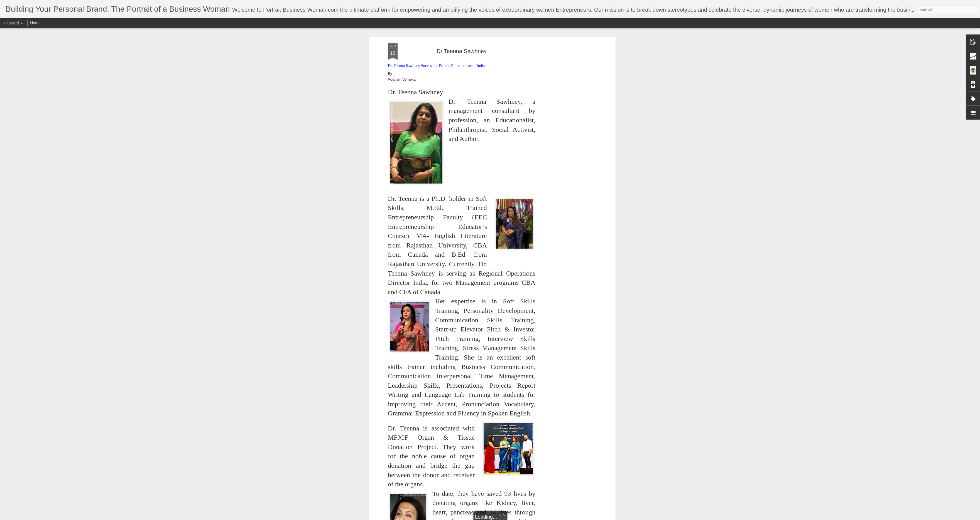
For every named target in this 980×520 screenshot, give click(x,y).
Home (35, 23)
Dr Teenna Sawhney (462, 51)
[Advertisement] (566, 81)
